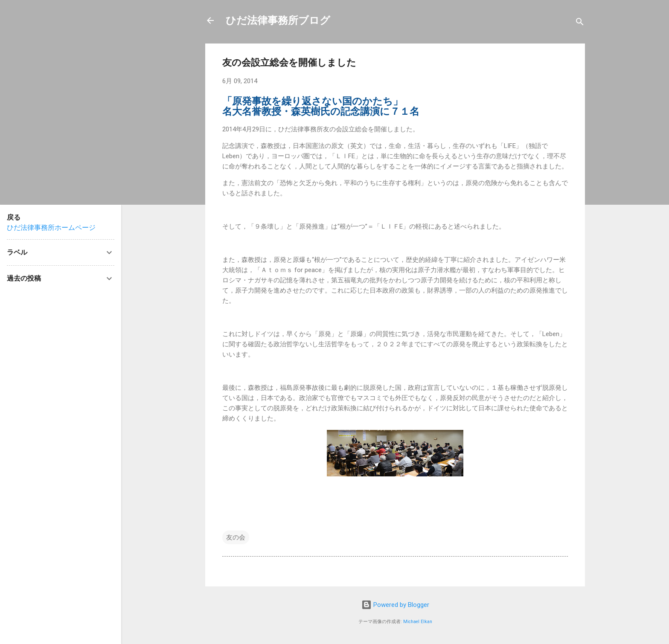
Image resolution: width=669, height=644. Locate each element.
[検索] (580, 23)
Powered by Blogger (395, 605)
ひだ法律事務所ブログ (278, 20)
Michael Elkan (418, 622)
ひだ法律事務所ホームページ (51, 228)
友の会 (236, 537)
